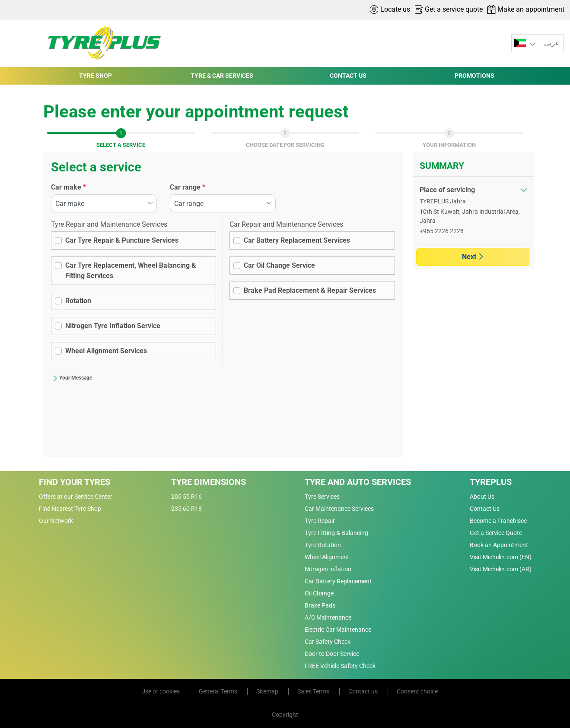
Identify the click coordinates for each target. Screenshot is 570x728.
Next (473, 257)
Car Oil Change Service (279, 265)
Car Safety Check (328, 642)
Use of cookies (161, 691)
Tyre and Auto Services (358, 482)
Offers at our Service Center (76, 497)
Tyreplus (491, 482)
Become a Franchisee (498, 521)
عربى (551, 43)
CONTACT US (348, 76)
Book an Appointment (499, 545)
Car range (188, 187)
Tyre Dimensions (209, 482)
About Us (482, 497)
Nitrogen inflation (328, 569)
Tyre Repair (320, 521)
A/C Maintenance (328, 617)
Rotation (78, 301)
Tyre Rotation (323, 545)
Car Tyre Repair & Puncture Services (122, 240)
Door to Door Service (332, 654)
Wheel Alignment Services (106, 351)
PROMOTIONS (474, 76)
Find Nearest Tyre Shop (70, 509)
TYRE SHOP (96, 76)
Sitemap (268, 691)
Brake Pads (320, 605)
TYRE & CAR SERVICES (222, 76)
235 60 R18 (186, 509)
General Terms (219, 691)
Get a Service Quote (496, 533)
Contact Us (485, 509)
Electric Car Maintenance (338, 630)
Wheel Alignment (327, 557)
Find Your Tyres (75, 482)
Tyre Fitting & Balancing (336, 533)
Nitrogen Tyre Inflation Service (113, 326)
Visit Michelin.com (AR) (501, 569)
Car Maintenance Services (339, 509)
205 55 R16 (186, 497)
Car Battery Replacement (338, 581)
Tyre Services (322, 497)
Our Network (56, 521)
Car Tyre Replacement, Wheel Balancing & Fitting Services (131, 271)
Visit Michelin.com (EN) (501, 557)
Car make (68, 187)
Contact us (364, 691)
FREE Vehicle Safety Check (340, 666)
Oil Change (319, 593)
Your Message (72, 378)
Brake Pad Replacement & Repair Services (310, 290)
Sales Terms (314, 691)
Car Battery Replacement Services (297, 240)
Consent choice (417, 691)
